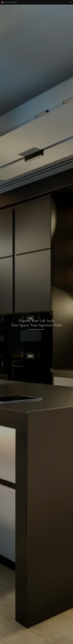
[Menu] (70, 2)
